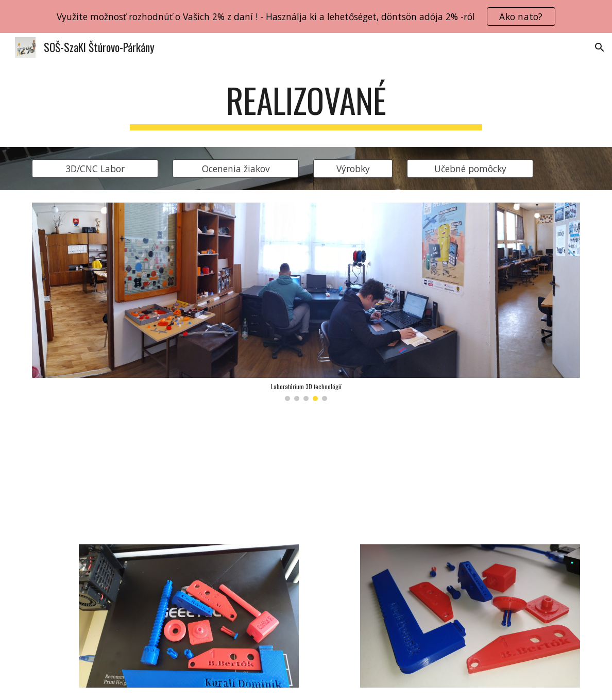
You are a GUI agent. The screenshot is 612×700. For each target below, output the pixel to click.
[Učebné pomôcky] (470, 168)
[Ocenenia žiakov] (236, 168)
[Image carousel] (306, 302)
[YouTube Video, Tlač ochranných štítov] (166, 473)
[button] (600, 47)
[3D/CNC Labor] (95, 168)
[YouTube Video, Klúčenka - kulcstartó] (447, 472)
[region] (306, 16)
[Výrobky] (353, 168)
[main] (306, 105)
